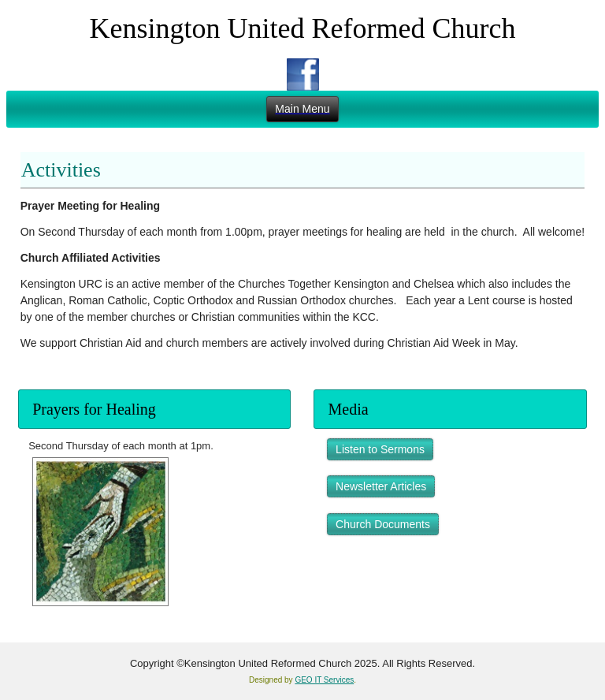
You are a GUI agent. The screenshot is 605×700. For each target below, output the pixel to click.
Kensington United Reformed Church (303, 28)
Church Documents (383, 524)
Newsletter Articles (381, 486)
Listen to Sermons (380, 449)
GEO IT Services (324, 680)
